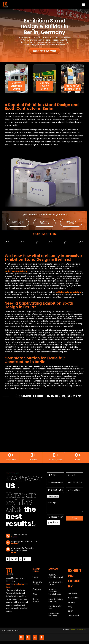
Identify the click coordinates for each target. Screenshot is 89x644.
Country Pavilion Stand (56, 584)
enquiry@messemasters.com (25, 542)
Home (36, 577)
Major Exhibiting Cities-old (56, 602)
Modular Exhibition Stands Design (55, 593)
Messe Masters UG (78, 632)
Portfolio (37, 590)
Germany (72, 594)
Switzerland (73, 617)
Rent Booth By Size (55, 609)
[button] (18, 223)
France (71, 603)
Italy (70, 607)
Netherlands (74, 598)
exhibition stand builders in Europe (17, 585)
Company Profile (37, 584)
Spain (71, 612)
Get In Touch (36, 602)
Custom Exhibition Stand (56, 576)
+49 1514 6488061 (19, 535)
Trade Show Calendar (54, 617)
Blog (35, 596)
